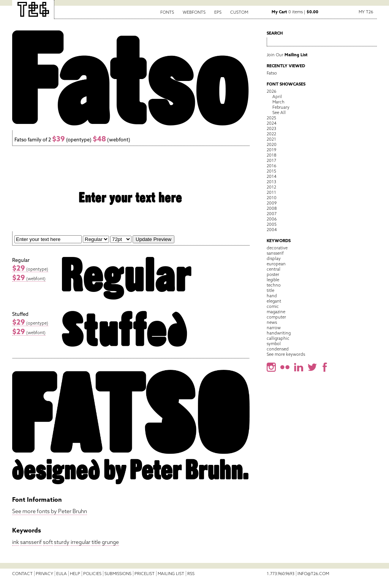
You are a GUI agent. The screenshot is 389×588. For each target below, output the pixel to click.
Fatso (272, 73)
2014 (272, 176)
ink (16, 542)
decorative (277, 248)
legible (273, 280)
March (278, 102)
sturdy (62, 542)
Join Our (287, 55)
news (272, 322)
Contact (22, 574)
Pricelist (145, 574)
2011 (271, 192)
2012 (271, 187)
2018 (271, 155)
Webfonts (194, 12)
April (277, 97)
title (96, 542)
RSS (191, 574)
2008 (272, 208)
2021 (271, 139)
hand (272, 296)
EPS (218, 12)
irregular (81, 542)
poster (273, 274)
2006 (272, 219)
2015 (271, 171)
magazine (276, 312)
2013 (271, 182)
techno (274, 285)
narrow (274, 328)
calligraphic (278, 338)
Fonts (167, 12)
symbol (274, 344)
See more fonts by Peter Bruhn (50, 511)
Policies (92, 574)
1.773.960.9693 (281, 574)
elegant (274, 301)
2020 (272, 144)
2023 (271, 128)
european (276, 264)
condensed (278, 349)
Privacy (44, 574)
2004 (272, 230)
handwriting (279, 333)
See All (279, 113)
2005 (272, 224)
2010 (272, 198)
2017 (271, 160)
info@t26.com (313, 574)
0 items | (295, 12)
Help (75, 574)
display (274, 258)
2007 (272, 214)
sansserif (31, 542)
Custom (239, 12)
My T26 (366, 12)
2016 (271, 166)
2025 (271, 118)
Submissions (118, 574)
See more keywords (286, 354)
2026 (271, 91)
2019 (271, 150)
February (281, 107)
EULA (62, 574)
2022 (271, 134)
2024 (272, 123)
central (274, 269)
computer (276, 317)
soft (48, 542)
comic (273, 306)
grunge (110, 542)
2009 (272, 203)
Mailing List (171, 574)
